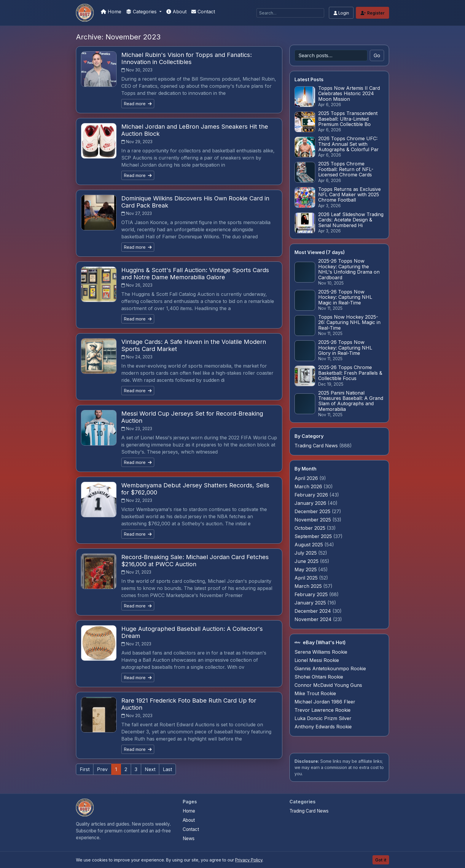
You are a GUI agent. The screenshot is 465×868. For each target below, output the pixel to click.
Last (167, 769)
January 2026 (311, 503)
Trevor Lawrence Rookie (323, 710)
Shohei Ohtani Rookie (319, 677)
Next (150, 769)
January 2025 (311, 603)
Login (341, 13)
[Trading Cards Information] (85, 13)
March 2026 (309, 486)
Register (373, 13)
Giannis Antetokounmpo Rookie (330, 668)
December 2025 (313, 511)
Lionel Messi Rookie (317, 660)
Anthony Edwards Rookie (323, 727)
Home (111, 12)
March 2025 (309, 586)
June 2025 (307, 561)
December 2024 (313, 611)
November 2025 (313, 520)
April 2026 (307, 478)
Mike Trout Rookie (315, 693)
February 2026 (312, 495)
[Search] (290, 13)
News (189, 839)
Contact (203, 12)
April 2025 (307, 578)
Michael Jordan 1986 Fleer (325, 702)
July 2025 (306, 553)
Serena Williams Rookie (321, 652)
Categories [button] (142, 12)
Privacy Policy (249, 860)
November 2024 (314, 619)
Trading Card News (316, 446)
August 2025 (309, 545)
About (176, 12)
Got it (381, 860)
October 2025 (311, 528)
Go (377, 55)
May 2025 (306, 569)
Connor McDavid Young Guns (328, 685)
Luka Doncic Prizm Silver (323, 718)
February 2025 (312, 594)
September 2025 (314, 536)
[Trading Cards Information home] (85, 808)
